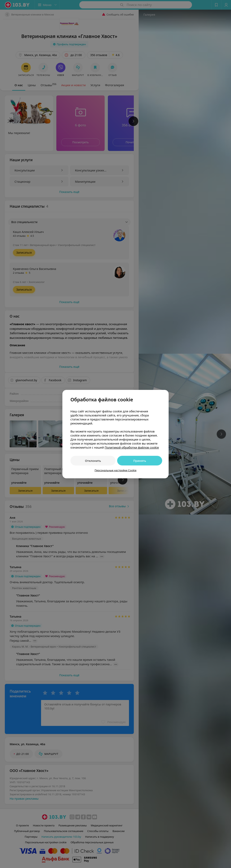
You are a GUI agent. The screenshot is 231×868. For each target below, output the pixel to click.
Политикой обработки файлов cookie (132, 447)
